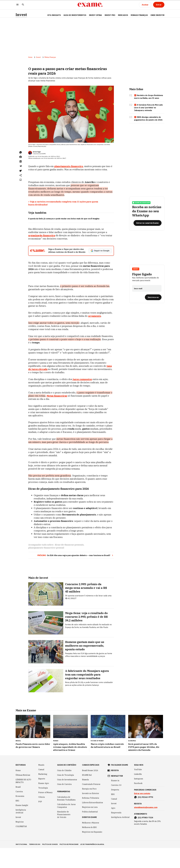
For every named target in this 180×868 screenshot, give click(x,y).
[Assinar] (145, 5)
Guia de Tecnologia (66, 795)
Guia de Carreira (64, 804)
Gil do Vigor (37, 152)
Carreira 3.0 (116, 805)
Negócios (20, 842)
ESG (17, 821)
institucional (21, 864)
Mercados (123, 15)
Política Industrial (90, 832)
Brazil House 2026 (90, 790)
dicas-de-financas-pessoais (69, 565)
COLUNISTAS (21, 846)
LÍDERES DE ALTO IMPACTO (23, 801)
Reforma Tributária (91, 818)
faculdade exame (120, 785)
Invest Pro (110, 15)
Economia (20, 816)
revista (115, 790)
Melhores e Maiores (91, 843)
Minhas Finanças (139, 15)
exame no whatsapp (141, 204)
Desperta (115, 810)
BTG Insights (54, 15)
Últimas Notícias (23, 795)
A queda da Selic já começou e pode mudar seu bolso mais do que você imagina (64, 219)
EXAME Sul (87, 795)
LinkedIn (138, 794)
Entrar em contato (142, 813)
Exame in (115, 800)
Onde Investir (157, 15)
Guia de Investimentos (75, 15)
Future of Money (45, 812)
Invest (21, 15)
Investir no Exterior (91, 813)
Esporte (42, 799)
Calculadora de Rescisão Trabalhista (66, 818)
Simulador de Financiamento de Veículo (64, 834)
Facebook (138, 803)
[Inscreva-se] (153, 299)
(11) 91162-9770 (145, 817)
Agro (113, 828)
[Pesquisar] (23, 5)
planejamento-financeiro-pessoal (46, 568)
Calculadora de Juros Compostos (66, 826)
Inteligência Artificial (21, 831)
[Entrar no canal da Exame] (148, 224)
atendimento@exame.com (146, 827)
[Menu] (17, 5)
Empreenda (116, 833)
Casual (41, 789)
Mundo (41, 785)
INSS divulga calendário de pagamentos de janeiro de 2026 (148, 119)
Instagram (139, 799)
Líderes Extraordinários (92, 822)
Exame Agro (44, 803)
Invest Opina (95, 15)
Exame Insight (22, 825)
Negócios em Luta (90, 827)
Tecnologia (43, 808)
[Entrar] (159, 5)
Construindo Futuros (91, 804)
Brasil (18, 807)
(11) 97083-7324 (145, 837)
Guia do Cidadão (64, 790)
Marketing (43, 794)
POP (40, 822)
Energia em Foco (89, 809)
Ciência (42, 817)
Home (30, 58)
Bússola (85, 800)
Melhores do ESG (89, 847)
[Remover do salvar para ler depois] (21, 180)
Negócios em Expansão (92, 852)
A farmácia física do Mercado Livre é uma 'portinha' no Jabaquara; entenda (148, 108)
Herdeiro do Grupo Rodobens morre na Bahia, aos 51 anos (149, 97)
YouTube (138, 789)
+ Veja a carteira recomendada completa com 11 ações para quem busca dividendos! (63, 204)
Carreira (19, 811)
